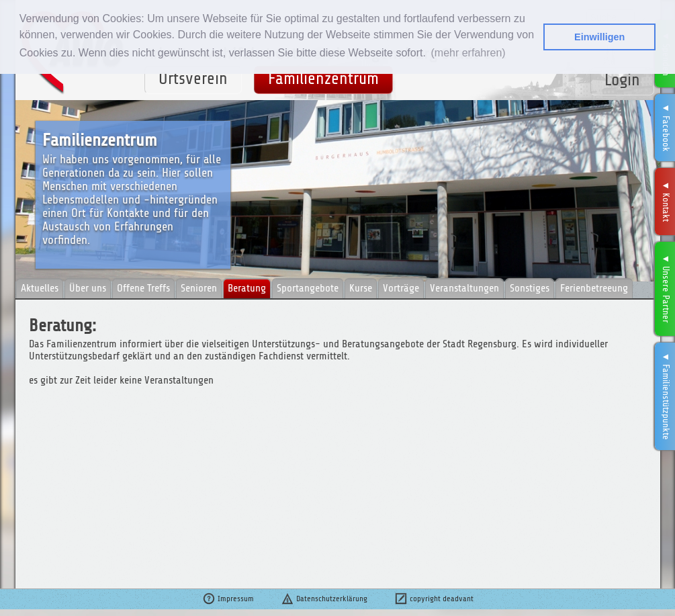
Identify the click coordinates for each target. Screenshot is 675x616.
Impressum (228, 599)
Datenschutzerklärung (324, 599)
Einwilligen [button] (599, 37)
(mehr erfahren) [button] (468, 53)
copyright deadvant (434, 599)
